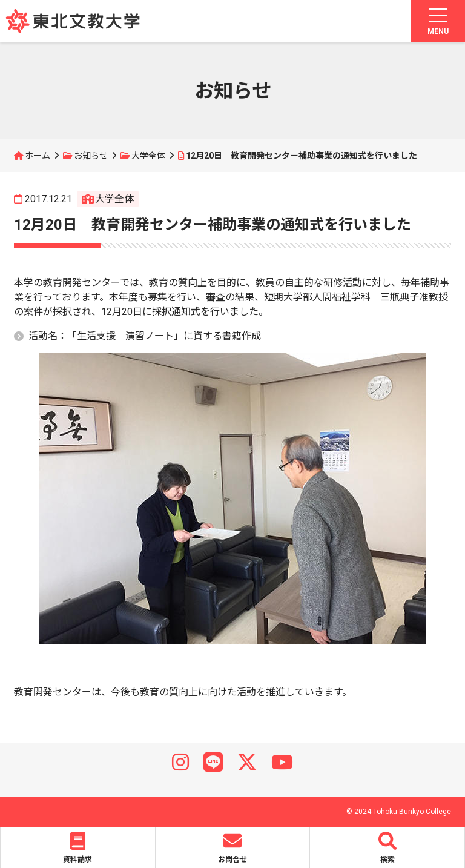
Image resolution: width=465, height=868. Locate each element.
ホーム (38, 156)
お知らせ (91, 156)
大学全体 (148, 156)
